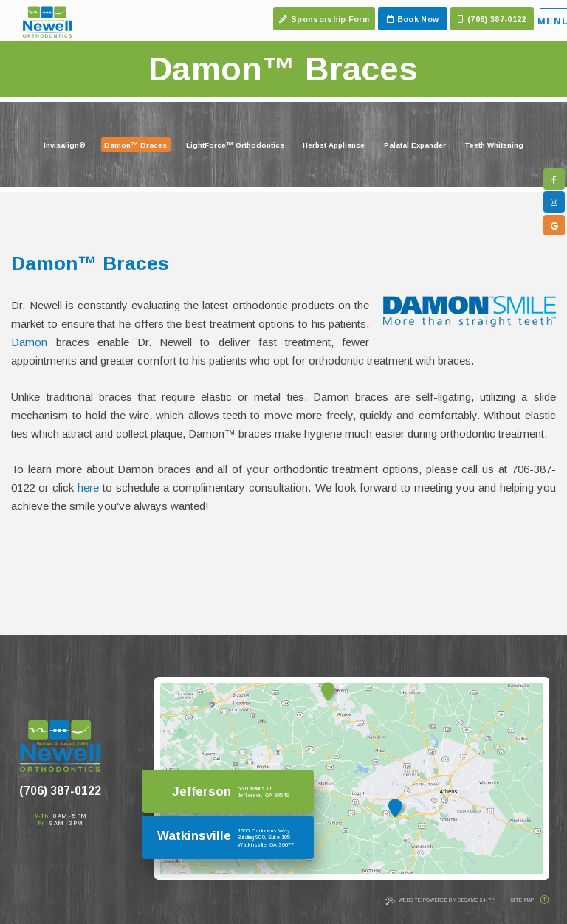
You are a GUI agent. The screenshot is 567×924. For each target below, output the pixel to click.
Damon (29, 342)
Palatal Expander (415, 145)
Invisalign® (65, 145)
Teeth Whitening (494, 145)
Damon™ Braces (135, 145)
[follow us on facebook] (554, 179)
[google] (554, 225)
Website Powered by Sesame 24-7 (441, 901)
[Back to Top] (544, 900)
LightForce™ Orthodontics (235, 145)
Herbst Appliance (334, 145)
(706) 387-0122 (60, 790)
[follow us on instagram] (554, 202)
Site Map (523, 900)
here (88, 487)
